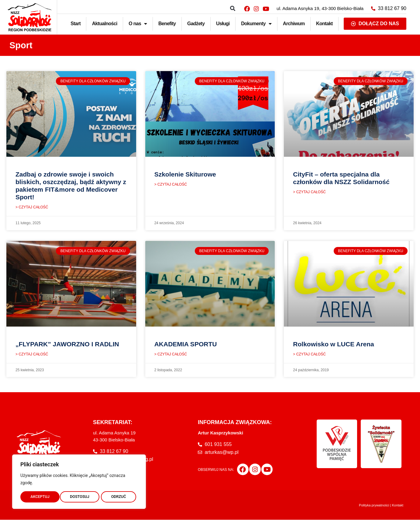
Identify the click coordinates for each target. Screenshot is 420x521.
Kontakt (324, 24)
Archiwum (294, 24)
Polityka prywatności (374, 506)
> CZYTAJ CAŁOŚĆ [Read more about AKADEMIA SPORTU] (171, 355)
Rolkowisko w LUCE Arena (333, 345)
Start (76, 24)
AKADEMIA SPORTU (186, 345)
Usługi (223, 24)
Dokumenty (256, 24)
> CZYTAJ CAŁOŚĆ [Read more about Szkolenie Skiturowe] (171, 185)
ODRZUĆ (79, 496)
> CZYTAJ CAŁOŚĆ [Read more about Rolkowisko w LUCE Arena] (309, 355)
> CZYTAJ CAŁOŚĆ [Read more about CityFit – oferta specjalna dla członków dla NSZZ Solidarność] (309, 193)
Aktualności (105, 24)
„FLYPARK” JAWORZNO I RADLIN (67, 345)
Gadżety (196, 24)
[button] (233, 9)
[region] (79, 481)
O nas (138, 24)
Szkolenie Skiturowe (185, 174)
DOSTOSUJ (40, 496)
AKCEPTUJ (118, 496)
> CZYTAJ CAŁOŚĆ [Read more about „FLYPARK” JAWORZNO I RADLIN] (32, 355)
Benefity (167, 24)
